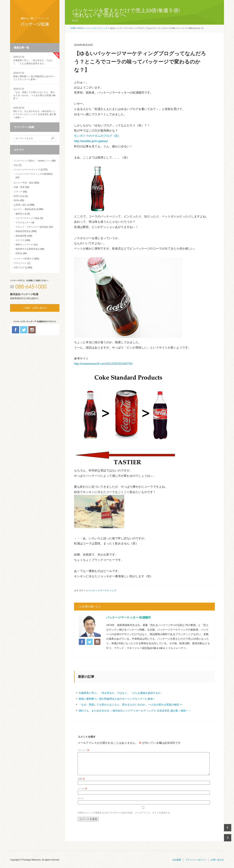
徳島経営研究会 (23, 231)
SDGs (17, 200)
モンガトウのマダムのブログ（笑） (97, 136)
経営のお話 (19, 196)
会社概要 (177, 864)
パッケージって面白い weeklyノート (32, 161)
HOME (73, 28)
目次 (16, 165)
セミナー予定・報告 (24, 183)
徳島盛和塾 (21, 236)
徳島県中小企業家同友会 (28, 249)
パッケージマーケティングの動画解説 (34, 174)
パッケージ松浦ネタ (24, 259)
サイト (81, 803)
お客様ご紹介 (20, 205)
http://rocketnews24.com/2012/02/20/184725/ (103, 364)
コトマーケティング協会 (28, 218)
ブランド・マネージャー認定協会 (32, 227)
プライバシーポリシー (196, 864)
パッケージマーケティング (27, 170)
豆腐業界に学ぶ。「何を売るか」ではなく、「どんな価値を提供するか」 (35, 60)
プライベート (20, 263)
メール (82, 793)
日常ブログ (19, 268)
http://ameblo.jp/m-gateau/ (91, 141)
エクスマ (20, 240)
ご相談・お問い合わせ (35, 308)
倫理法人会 (21, 214)
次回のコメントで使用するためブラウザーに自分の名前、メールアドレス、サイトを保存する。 (125, 817)
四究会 (19, 253)
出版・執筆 (19, 187)
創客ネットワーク (24, 245)
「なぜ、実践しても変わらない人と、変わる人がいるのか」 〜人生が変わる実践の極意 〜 (35, 93)
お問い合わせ (217, 864)
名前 (81, 783)
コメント (83, 750)
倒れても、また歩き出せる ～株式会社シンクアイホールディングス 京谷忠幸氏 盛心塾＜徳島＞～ (135, 711)
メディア (18, 192)
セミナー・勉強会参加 (25, 209)
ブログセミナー (23, 223)
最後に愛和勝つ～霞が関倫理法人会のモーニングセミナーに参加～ (35, 76)
